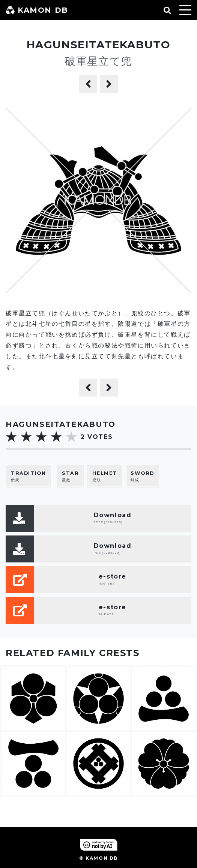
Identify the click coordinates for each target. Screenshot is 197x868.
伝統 (28, 476)
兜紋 (105, 476)
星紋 (70, 476)
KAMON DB (37, 10)
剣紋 (142, 476)
